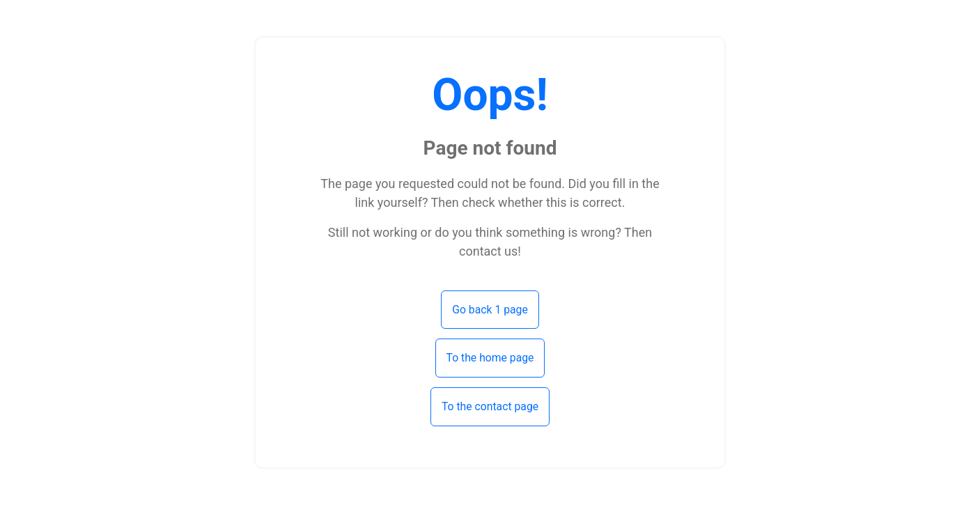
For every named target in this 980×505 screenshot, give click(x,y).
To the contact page (490, 406)
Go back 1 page (490, 310)
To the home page (490, 358)
